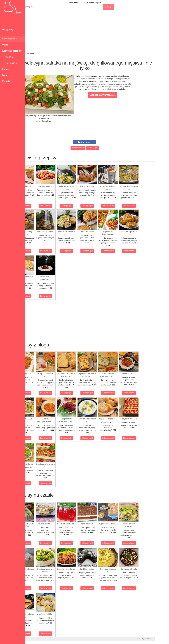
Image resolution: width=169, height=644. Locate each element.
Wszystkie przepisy (12, 51)
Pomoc (6, 69)
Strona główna (9, 39)
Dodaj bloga (8, 30)
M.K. (166, 639)
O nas (5, 45)
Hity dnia (7, 57)
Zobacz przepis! (37, 206)
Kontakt (6, 81)
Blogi (5, 75)
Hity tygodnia (9, 63)
